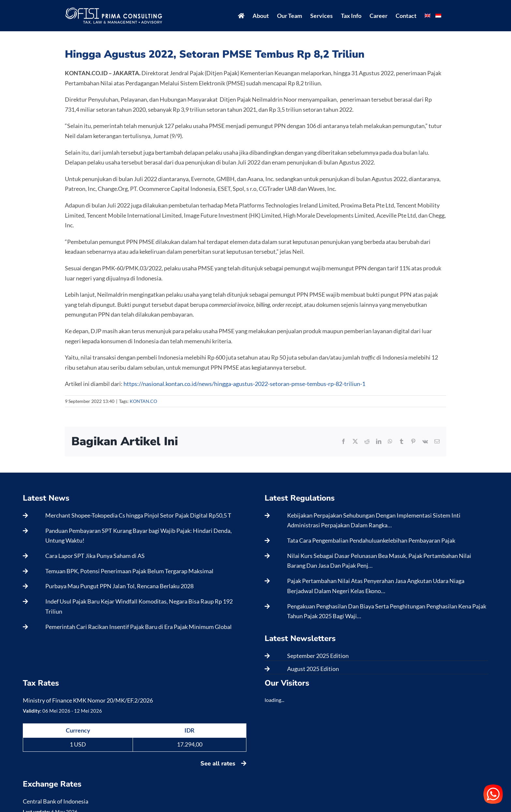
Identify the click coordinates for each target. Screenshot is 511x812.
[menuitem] (428, 16)
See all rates (223, 763)
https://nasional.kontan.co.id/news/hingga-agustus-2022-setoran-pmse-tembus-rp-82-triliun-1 (244, 384)
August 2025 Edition (313, 669)
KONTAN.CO (143, 401)
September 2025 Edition (318, 656)
